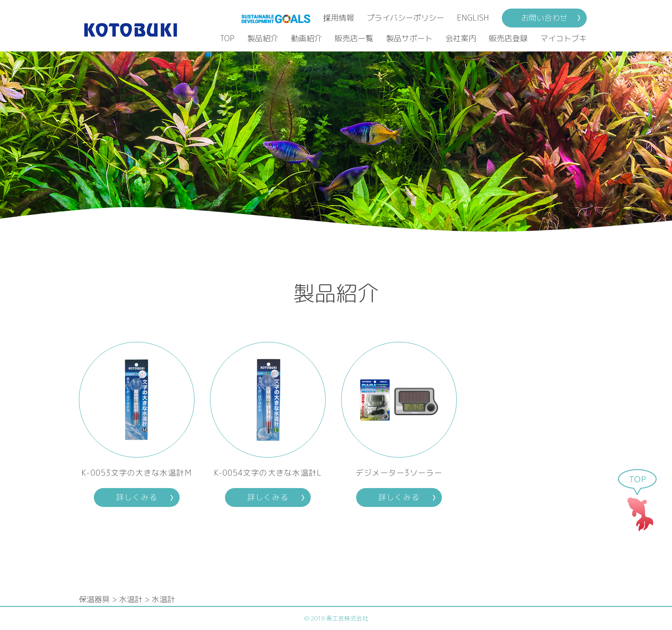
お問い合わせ (544, 18)
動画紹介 (306, 38)
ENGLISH (473, 18)
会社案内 (461, 38)
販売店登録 (508, 38)
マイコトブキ (564, 38)
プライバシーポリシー (405, 18)
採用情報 (339, 18)
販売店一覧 (354, 38)
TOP (227, 38)
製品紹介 (263, 38)
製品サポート (409, 38)
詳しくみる (136, 497)
